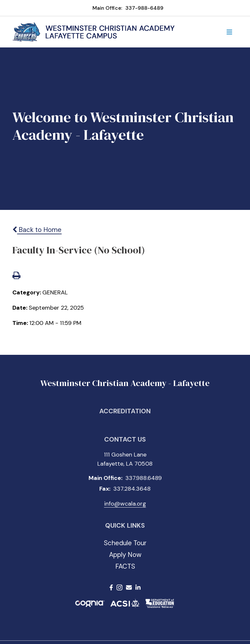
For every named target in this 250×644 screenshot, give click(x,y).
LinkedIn (138, 587)
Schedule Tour (125, 543)
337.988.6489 (144, 478)
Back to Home (37, 230)
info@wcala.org (125, 504)
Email (129, 587)
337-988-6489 (144, 8)
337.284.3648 (132, 489)
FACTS (125, 566)
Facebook (111, 587)
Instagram (119, 587)
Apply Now (125, 555)
